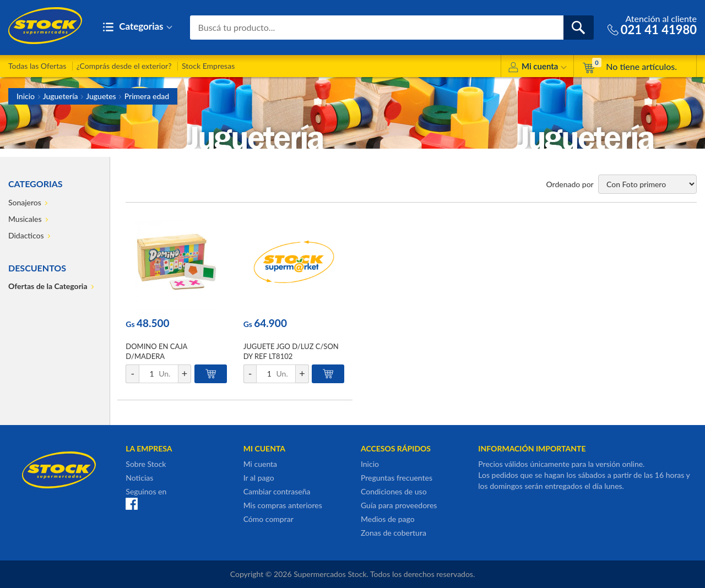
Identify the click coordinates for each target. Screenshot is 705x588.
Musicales (25, 219)
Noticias (139, 478)
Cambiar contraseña (277, 491)
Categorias (137, 27)
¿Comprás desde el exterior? (124, 66)
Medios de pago (388, 519)
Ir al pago (259, 478)
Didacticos (26, 235)
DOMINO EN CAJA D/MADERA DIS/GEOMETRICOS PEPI (167, 356)
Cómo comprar (269, 519)
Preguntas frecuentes (397, 478)
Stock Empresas (208, 66)
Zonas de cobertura (394, 533)
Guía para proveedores (399, 505)
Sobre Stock (146, 464)
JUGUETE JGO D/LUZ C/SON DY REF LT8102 (291, 351)
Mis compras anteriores (283, 505)
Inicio (26, 96)
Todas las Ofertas (37, 66)
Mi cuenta (537, 68)
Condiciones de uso (394, 491)
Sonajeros (25, 202)
